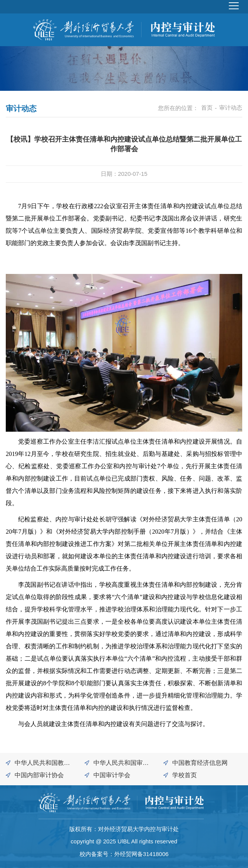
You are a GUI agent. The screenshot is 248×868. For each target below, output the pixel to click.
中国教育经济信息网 (200, 763)
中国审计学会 (112, 775)
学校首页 (185, 775)
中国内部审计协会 (39, 775)
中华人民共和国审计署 (121, 764)
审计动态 (231, 108)
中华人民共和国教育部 (42, 764)
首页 (207, 108)
